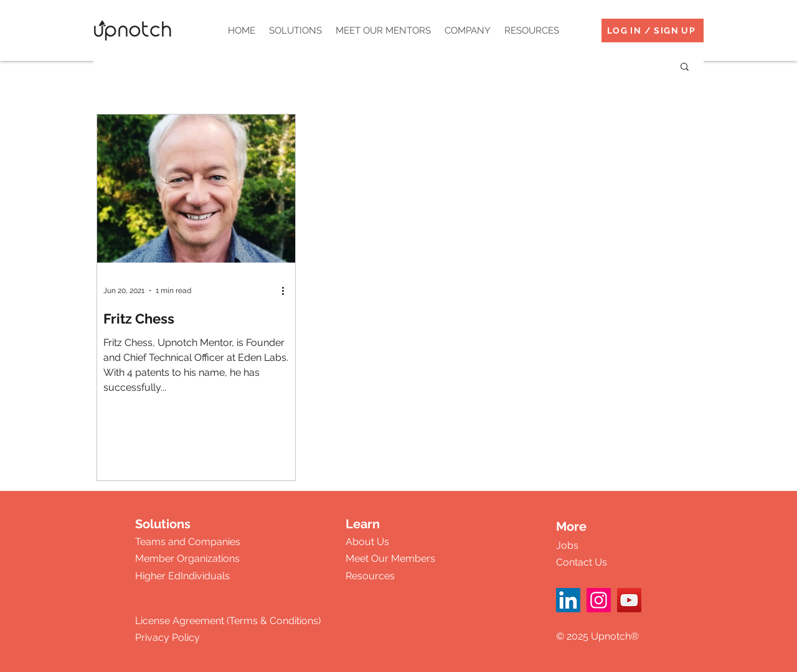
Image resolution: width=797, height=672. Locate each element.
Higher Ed (158, 576)
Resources (370, 576)
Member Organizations (187, 558)
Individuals (205, 576)
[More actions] (287, 291)
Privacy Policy (167, 637)
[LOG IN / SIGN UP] (653, 30)
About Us (367, 542)
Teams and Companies (188, 542)
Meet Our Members (390, 558)
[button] (295, 30)
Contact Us (582, 562)
